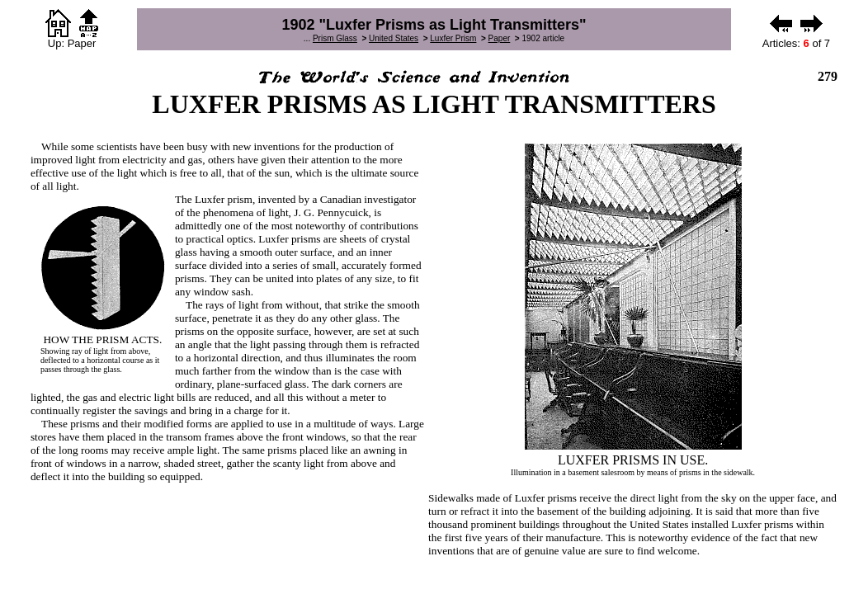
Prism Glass (335, 38)
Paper (500, 38)
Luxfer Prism (453, 38)
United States (394, 38)
